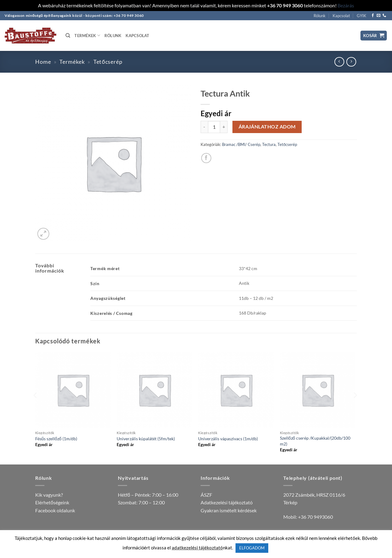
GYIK (362, 16)
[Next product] (339, 62)
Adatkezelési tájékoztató (227, 502)
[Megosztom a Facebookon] (206, 158)
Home (43, 62)
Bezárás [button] (346, 5)
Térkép (290, 502)
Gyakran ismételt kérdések (229, 510)
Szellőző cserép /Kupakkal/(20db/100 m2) (315, 441)
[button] (374, 36)
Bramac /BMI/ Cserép (241, 144)
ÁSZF (206, 495)
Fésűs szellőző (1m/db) (56, 439)
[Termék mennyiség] (214, 127)
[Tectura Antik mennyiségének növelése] (224, 127)
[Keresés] (68, 36)
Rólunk (320, 16)
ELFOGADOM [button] (252, 548)
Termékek (87, 35)
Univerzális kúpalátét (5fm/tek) (146, 439)
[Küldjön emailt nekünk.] (379, 16)
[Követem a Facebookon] (373, 16)
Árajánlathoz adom (267, 127)
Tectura (269, 144)
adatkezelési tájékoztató (197, 548)
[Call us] (384, 16)
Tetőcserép (108, 62)
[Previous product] (351, 62)
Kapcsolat (341, 16)
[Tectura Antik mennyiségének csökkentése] (204, 127)
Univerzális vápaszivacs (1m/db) (228, 439)
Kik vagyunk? (49, 495)
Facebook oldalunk (55, 510)
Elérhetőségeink (52, 502)
